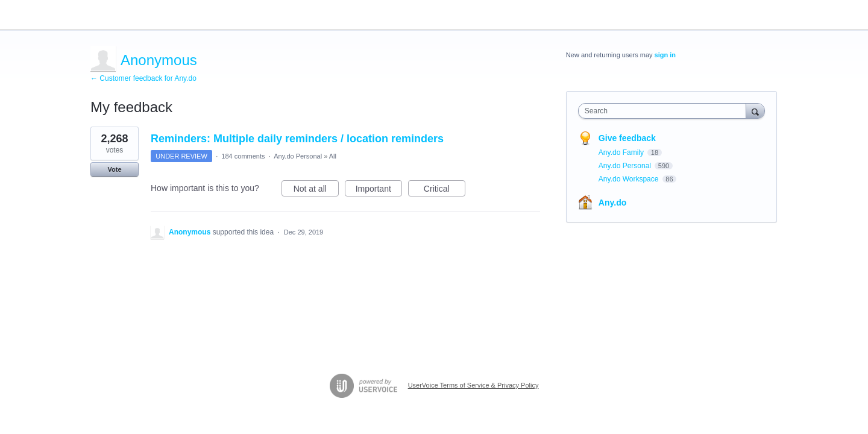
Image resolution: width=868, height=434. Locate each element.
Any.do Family (622, 153)
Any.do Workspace (630, 179)
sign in (665, 55)
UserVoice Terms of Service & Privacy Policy (473, 385)
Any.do (612, 203)
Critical (445, 190)
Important (379, 190)
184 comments (243, 156)
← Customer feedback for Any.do (143, 78)
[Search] (755, 111)
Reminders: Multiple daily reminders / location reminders (297, 139)
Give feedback (627, 138)
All (333, 156)
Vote (114, 169)
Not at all (316, 190)
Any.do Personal (298, 156)
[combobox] (665, 111)
